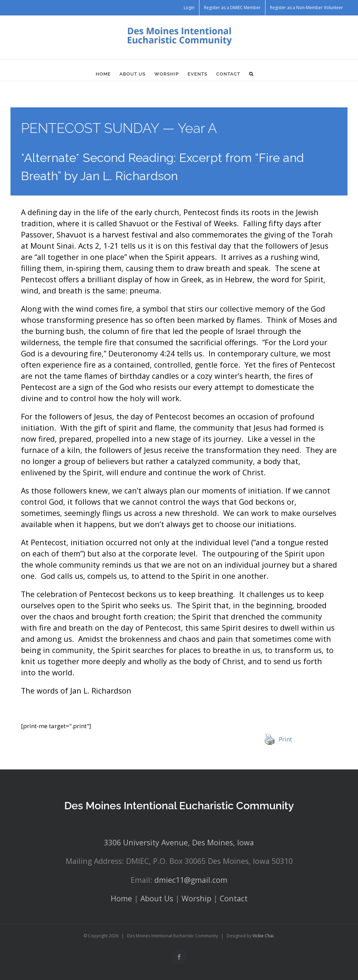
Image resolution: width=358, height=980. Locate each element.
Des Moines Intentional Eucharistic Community (179, 806)
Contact (234, 898)
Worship (196, 898)
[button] (251, 74)
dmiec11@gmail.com (191, 880)
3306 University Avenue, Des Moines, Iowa (179, 842)
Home (121, 898)
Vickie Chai (263, 936)
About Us (157, 898)
